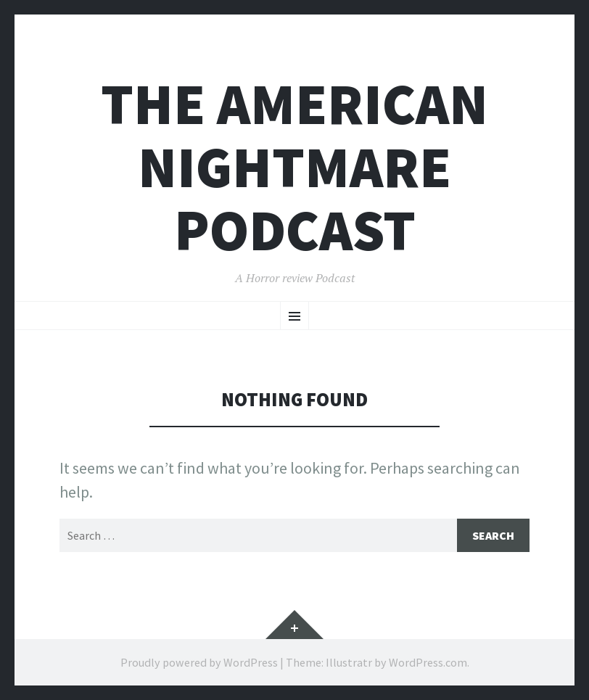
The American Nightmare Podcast (294, 167)
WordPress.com (428, 662)
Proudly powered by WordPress (199, 662)
